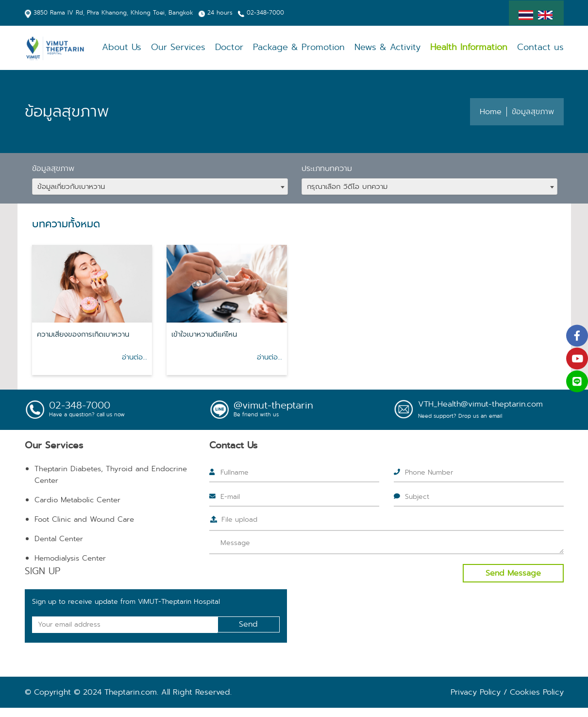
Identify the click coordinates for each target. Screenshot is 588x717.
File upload (239, 519)
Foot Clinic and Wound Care (84, 519)
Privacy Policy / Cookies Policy (507, 692)
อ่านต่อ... (134, 357)
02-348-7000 (265, 12)
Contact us (542, 48)
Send (248, 624)
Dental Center (59, 539)
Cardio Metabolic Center (77, 500)
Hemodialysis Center (70, 558)
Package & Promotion (314, 48)
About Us (147, 48)
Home (491, 111)
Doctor (248, 48)
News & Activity (398, 48)
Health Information (475, 48)
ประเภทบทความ (327, 168)
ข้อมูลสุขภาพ (53, 168)
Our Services (200, 48)
